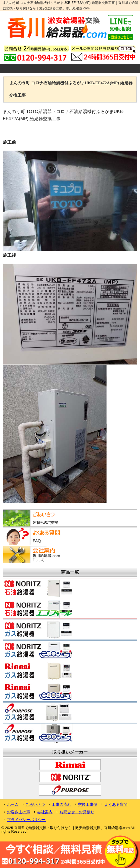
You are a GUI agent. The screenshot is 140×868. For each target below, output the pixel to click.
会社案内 (45, 812)
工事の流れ (61, 804)
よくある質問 (116, 804)
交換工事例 (88, 804)
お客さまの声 (19, 812)
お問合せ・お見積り (77, 812)
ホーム (13, 804)
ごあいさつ (35, 804)
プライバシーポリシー (26, 820)
